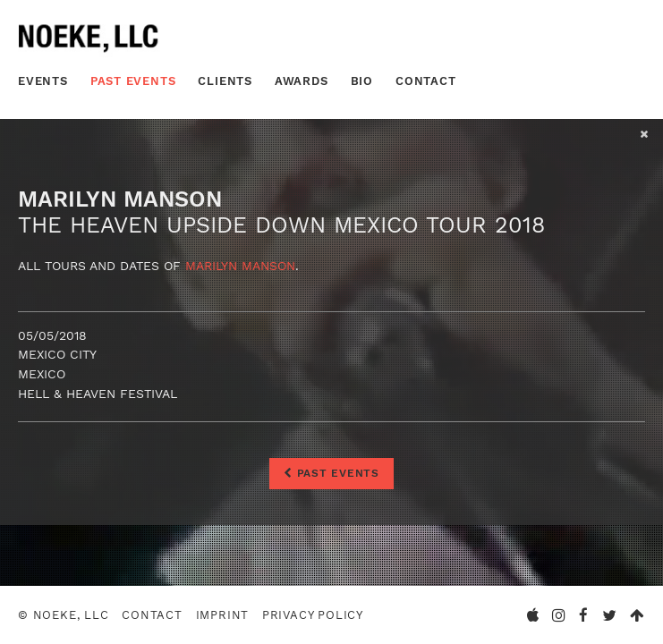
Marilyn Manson (240, 266)
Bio (362, 81)
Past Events (133, 81)
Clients (225, 81)
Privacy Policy (313, 615)
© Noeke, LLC (63, 615)
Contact (426, 81)
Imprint (223, 615)
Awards (302, 81)
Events (43, 81)
